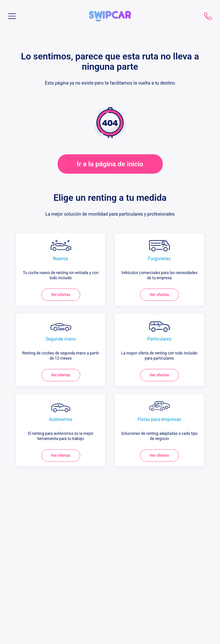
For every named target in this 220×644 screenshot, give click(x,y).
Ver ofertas (61, 295)
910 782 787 (208, 16)
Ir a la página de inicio (110, 164)
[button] (110, 14)
